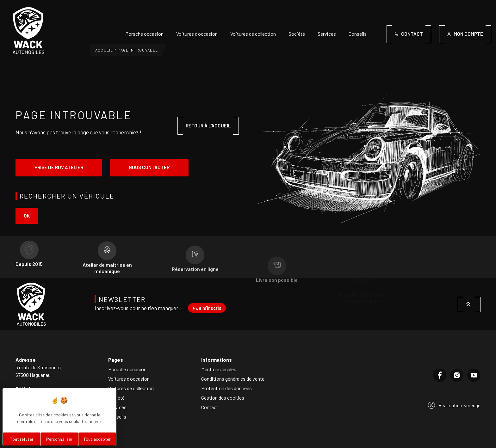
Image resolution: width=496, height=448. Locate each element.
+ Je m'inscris (207, 308)
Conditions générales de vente (233, 379)
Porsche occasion (144, 34)
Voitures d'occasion (197, 34)
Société (297, 34)
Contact (210, 407)
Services (327, 34)
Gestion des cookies (223, 398)
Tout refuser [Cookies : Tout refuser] (22, 439)
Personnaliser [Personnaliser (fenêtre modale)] (59, 439)
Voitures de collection (253, 34)
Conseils (358, 34)
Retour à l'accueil (208, 126)
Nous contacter (149, 167)
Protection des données (226, 388)
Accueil (104, 50)
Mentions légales (219, 369)
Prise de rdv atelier (59, 167)
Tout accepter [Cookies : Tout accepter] (97, 439)
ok (27, 216)
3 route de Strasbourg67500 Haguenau (38, 371)
